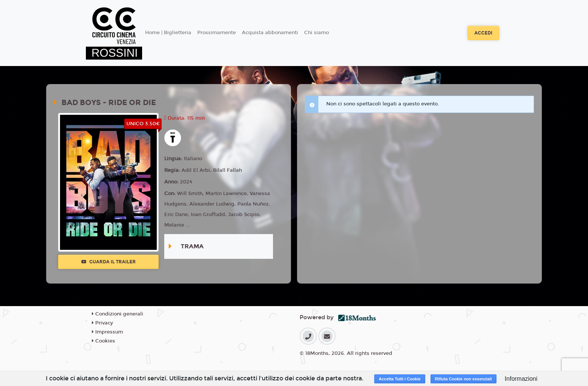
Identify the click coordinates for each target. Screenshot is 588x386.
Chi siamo (316, 33)
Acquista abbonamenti (270, 33)
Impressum (107, 332)
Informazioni (521, 379)
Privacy (102, 323)
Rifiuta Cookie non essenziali (463, 379)
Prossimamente (217, 33)
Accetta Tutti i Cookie (400, 379)
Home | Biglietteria (168, 33)
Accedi (483, 33)
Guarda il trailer (109, 262)
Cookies (103, 341)
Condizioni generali (118, 314)
